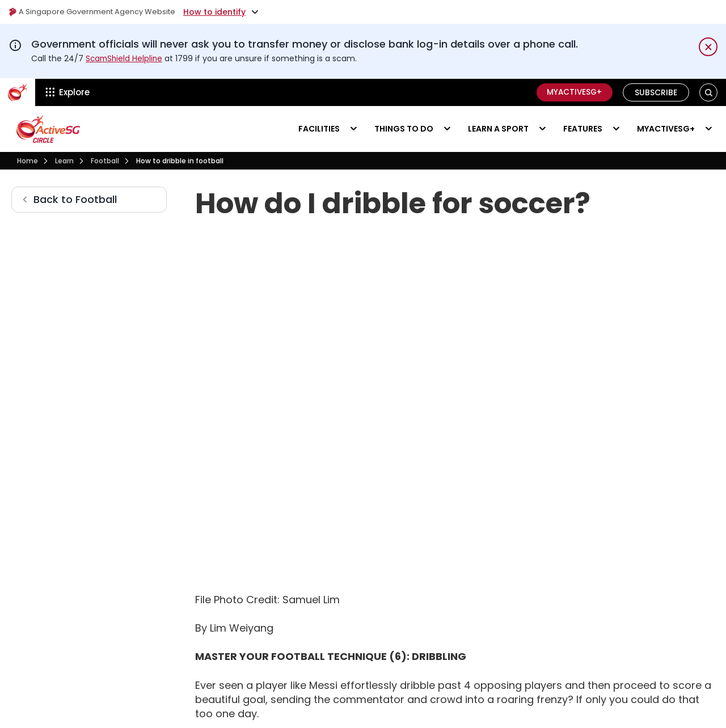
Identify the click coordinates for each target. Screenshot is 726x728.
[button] (709, 92)
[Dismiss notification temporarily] (708, 47)
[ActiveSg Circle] (18, 92)
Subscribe (656, 92)
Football (105, 160)
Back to (75, 199)
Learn (64, 160)
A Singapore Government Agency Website (97, 12)
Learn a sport (498, 128)
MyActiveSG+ (572, 92)
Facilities (319, 128)
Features (583, 128)
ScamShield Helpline (125, 58)
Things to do (404, 128)
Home (28, 160)
